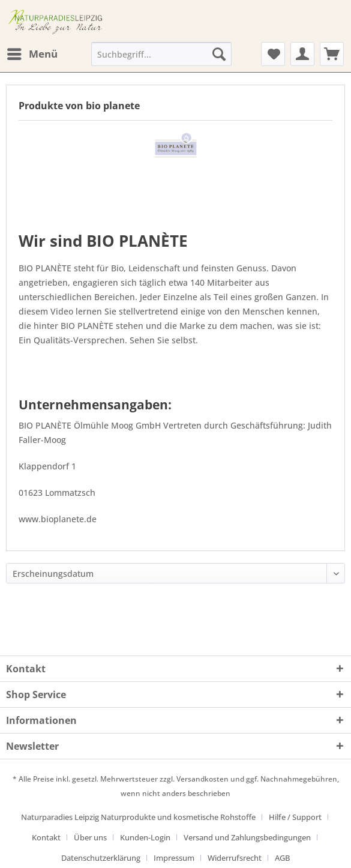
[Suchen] (219, 54)
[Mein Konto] (302, 54)
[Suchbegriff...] (161, 54)
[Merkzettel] (273, 54)
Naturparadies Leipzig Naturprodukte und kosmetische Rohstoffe (138, 817)
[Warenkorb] (332, 54)
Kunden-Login (145, 837)
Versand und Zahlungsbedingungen (247, 837)
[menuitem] (32, 54)
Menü (32, 53)
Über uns (90, 837)
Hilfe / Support (295, 817)
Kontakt (46, 837)
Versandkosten (202, 779)
